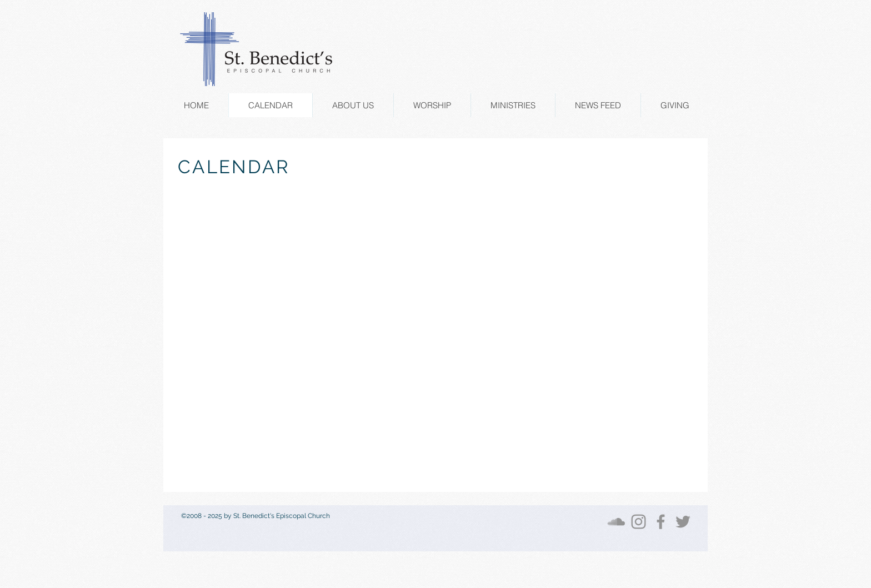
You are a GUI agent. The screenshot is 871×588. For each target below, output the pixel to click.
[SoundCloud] (616, 522)
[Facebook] (661, 522)
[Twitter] (683, 522)
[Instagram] (639, 522)
